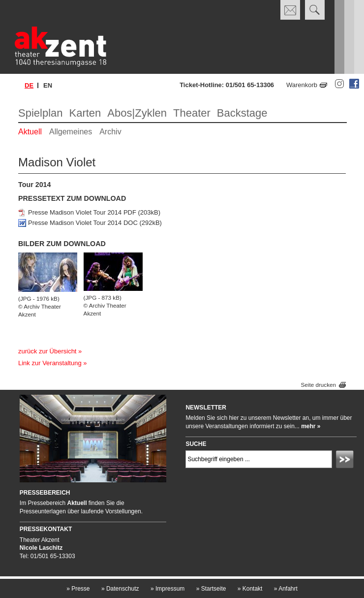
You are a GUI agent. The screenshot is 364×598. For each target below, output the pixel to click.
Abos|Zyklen (137, 113)
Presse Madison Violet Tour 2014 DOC (83, 223)
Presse (78, 589)
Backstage (242, 113)
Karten (85, 113)
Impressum (167, 589)
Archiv (110, 132)
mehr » (311, 426)
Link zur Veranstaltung (50, 363)
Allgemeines (71, 132)
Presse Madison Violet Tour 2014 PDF (82, 212)
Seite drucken (318, 385)
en (48, 85)
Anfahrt (286, 589)
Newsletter (206, 408)
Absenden (346, 461)
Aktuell (30, 132)
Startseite (211, 589)
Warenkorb (302, 85)
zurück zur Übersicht (47, 351)
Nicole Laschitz (41, 548)
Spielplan (41, 113)
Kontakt (250, 589)
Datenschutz (120, 589)
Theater (192, 113)
